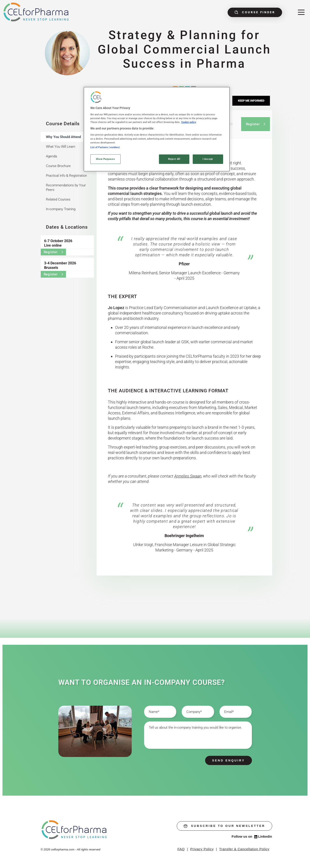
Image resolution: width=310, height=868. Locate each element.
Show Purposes (105, 159)
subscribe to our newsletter (224, 826)
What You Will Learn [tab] (61, 147)
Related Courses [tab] (58, 199)
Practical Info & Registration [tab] (66, 176)
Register (53, 252)
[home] (74, 830)
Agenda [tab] (51, 156)
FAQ (181, 849)
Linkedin (263, 837)
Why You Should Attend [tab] (63, 137)
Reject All (174, 159)
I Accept (208, 159)
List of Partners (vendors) (105, 147)
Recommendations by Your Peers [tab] (66, 187)
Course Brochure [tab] (58, 166)
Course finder (255, 12)
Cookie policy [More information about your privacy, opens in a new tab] (189, 122)
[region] (157, 129)
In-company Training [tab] (61, 209)
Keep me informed (251, 101)
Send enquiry (228, 760)
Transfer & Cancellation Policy (244, 849)
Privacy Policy (202, 849)
